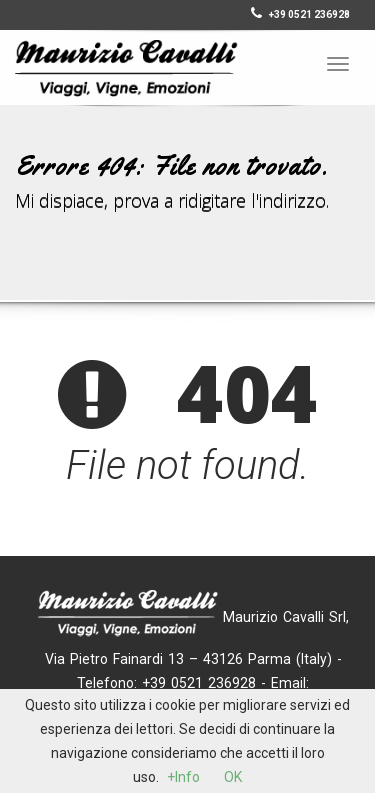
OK (233, 777)
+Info (183, 777)
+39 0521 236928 (300, 14)
